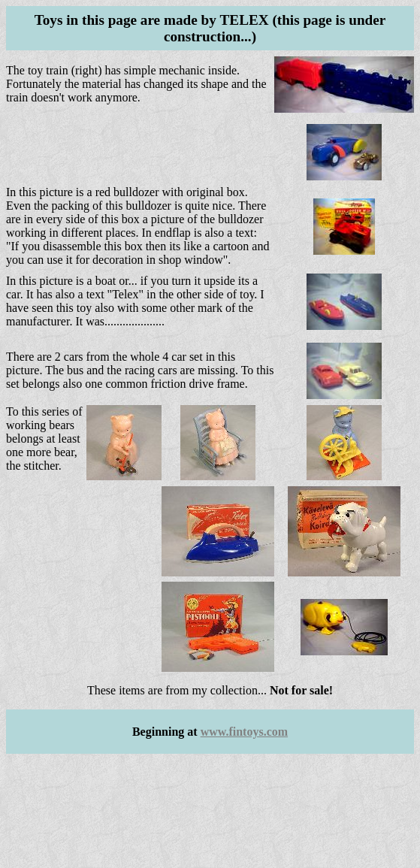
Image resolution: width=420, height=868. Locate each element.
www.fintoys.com (244, 732)
